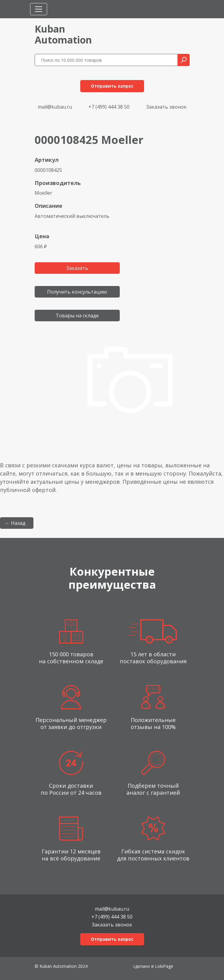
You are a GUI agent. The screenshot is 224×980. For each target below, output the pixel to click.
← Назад (15, 523)
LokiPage (164, 966)
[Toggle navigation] (39, 9)
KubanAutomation (63, 34)
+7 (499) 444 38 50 (109, 107)
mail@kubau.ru (55, 107)
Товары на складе (77, 316)
